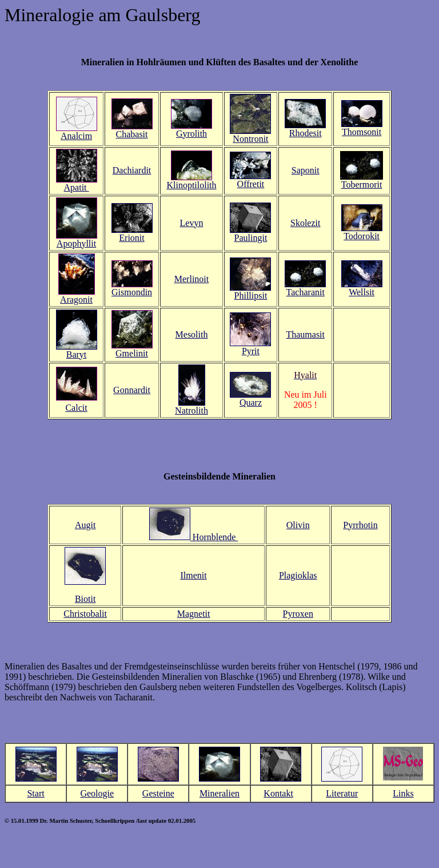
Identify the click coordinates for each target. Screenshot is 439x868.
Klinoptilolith (191, 185)
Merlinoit (191, 279)
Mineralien (219, 793)
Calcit (76, 408)
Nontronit (250, 139)
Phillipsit (251, 296)
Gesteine (158, 793)
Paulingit (251, 238)
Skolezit (305, 223)
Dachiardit (132, 170)
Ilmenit (193, 575)
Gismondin (132, 292)
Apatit (77, 187)
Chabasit (132, 134)
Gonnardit (132, 390)
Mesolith (192, 334)
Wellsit (362, 292)
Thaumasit (305, 334)
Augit (85, 525)
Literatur (342, 793)
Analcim (76, 136)
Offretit (251, 184)
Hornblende (214, 537)
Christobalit (85, 614)
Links (403, 793)
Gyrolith (191, 134)
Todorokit (362, 236)
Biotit (85, 599)
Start (35, 793)
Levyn (192, 223)
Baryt (77, 354)
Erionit (131, 238)
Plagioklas (298, 575)
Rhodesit (306, 133)
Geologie (97, 793)
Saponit (306, 170)
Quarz (251, 403)
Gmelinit (132, 353)
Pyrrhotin (360, 525)
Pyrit (251, 351)
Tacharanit (306, 292)
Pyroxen (298, 614)
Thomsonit (362, 132)
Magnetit (194, 614)
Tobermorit (362, 185)
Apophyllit (76, 243)
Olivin (298, 525)
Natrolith (191, 411)
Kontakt (278, 793)
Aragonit (76, 300)
